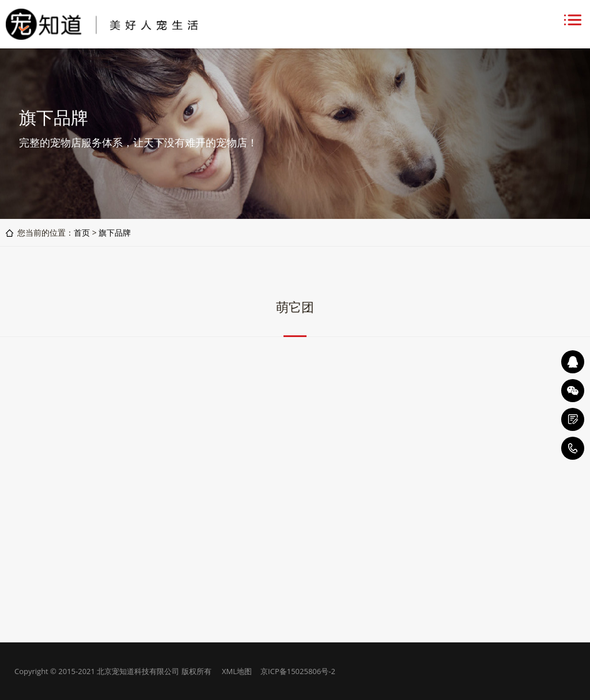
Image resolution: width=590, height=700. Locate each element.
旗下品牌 (115, 232)
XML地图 (237, 671)
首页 (82, 232)
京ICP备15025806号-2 (298, 671)
